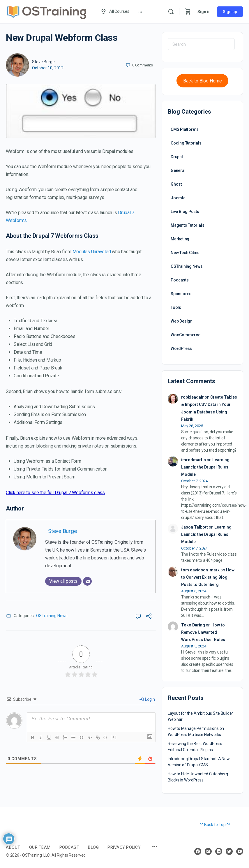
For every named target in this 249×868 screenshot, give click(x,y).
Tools (176, 307)
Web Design (182, 321)
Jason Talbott (195, 527)
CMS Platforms (185, 129)
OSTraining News (52, 616)
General (178, 170)
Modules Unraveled (92, 252)
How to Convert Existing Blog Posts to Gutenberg (208, 577)
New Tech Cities (185, 253)
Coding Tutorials (186, 143)
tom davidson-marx (200, 570)
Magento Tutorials (187, 225)
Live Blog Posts (185, 212)
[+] (114, 737)
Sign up (230, 12)
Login (147, 699)
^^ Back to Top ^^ (215, 825)
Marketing (180, 239)
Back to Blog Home (203, 81)
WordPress (181, 348)
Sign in (204, 12)
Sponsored (181, 294)
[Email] (87, 581)
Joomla (178, 198)
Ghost (176, 184)
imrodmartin (194, 460)
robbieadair (193, 397)
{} (105, 737)
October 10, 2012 (48, 68)
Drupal (177, 157)
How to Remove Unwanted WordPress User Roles (203, 632)
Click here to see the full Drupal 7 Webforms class (55, 493)
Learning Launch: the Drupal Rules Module (205, 467)
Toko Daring (193, 625)
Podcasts (180, 280)
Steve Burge (43, 62)
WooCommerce (186, 335)
